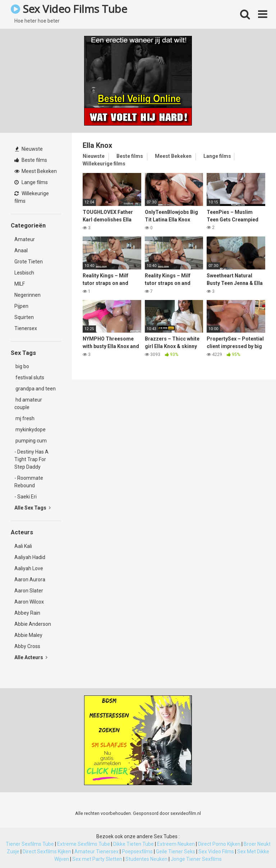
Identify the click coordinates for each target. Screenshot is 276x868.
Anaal (21, 250)
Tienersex (26, 328)
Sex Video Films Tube (69, 9)
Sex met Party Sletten (97, 859)
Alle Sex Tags (33, 508)
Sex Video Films (216, 851)
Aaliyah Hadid (30, 557)
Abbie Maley (28, 635)
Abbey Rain (27, 613)
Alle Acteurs (31, 657)
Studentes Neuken (146, 859)
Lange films (31, 182)
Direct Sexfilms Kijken (47, 851)
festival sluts (29, 377)
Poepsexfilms (137, 851)
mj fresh (24, 418)
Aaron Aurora (30, 580)
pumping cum (31, 441)
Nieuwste (29, 149)
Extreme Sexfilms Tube (84, 844)
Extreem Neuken (176, 844)
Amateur (25, 239)
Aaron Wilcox (29, 602)
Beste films (31, 160)
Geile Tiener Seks (176, 851)
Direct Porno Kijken (219, 844)
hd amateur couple (28, 403)
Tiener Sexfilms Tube (30, 844)
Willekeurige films (32, 197)
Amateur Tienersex (96, 851)
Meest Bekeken (36, 171)
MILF (20, 284)
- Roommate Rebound (29, 482)
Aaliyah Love (29, 568)
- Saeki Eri (26, 497)
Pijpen (21, 306)
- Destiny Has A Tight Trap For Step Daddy (31, 459)
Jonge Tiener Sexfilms (196, 859)
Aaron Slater (29, 591)
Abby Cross (27, 646)
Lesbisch (24, 273)
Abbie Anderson (33, 624)
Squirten (24, 317)
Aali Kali (23, 546)
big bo (22, 366)
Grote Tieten (29, 262)
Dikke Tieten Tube (134, 844)
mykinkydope (30, 430)
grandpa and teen (35, 389)
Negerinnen (27, 295)
